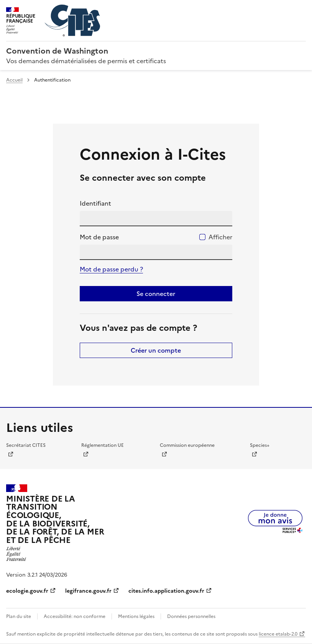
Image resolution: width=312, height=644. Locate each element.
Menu (301, 9)
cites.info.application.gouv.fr (166, 591)
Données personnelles (191, 616)
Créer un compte (156, 350)
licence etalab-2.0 (278, 634)
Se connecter (156, 294)
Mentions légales (136, 616)
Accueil (14, 80)
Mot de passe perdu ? (111, 269)
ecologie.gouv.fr (27, 591)
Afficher (220, 237)
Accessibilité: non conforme (75, 616)
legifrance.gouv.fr (88, 591)
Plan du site (19, 616)
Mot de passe (99, 237)
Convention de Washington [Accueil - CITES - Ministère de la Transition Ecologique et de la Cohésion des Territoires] (57, 51)
